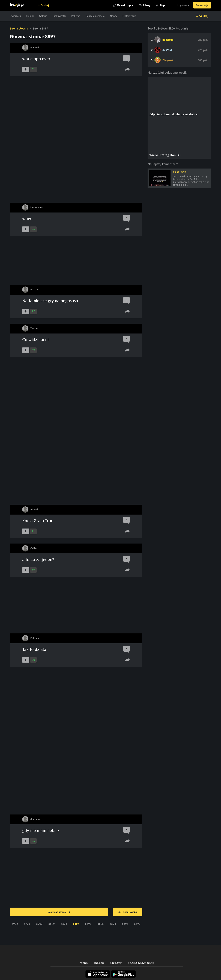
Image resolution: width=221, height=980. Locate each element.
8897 (76, 924)
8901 (27, 924)
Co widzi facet (36, 340)
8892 (137, 924)
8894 (113, 924)
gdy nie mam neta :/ (41, 830)
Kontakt (84, 963)
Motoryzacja (129, 16)
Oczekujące (125, 5)
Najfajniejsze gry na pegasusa (50, 301)
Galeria (43, 16)
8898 (64, 924)
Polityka (76, 16)
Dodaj (45, 5)
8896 (88, 924)
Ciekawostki (59, 16)
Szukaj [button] (204, 16)
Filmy (147, 5)
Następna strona (59, 912)
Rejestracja (202, 5)
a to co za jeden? (38, 560)
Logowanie (183, 5)
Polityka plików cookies (141, 963)
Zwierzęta (15, 16)
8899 (52, 924)
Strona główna (19, 28)
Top (162, 5)
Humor (30, 16)
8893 (125, 924)
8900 (39, 924)
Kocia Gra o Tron (38, 521)
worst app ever (36, 59)
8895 (101, 924)
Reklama (99, 963)
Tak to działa (34, 649)
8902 (15, 924)
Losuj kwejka (128, 912)
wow (27, 219)
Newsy (114, 16)
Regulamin (116, 963)
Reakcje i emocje (95, 16)
